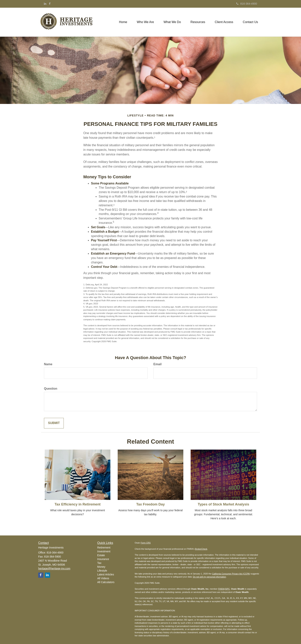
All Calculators (106, 582)
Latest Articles (106, 574)
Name (48, 364)
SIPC (227, 589)
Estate (101, 555)
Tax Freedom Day (151, 504)
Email (158, 364)
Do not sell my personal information (209, 577)
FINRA (221, 589)
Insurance (103, 559)
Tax (99, 563)
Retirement (104, 548)
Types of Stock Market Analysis (223, 504)
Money (101, 567)
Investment (104, 551)
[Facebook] (50, 4)
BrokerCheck (201, 549)
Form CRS (146, 543)
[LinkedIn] (45, 4)
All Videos (103, 578)
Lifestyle (102, 571)
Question (51, 389)
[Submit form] (54, 423)
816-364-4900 (247, 4)
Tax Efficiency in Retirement (78, 504)
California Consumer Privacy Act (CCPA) (231, 574)
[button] (145, 22)
